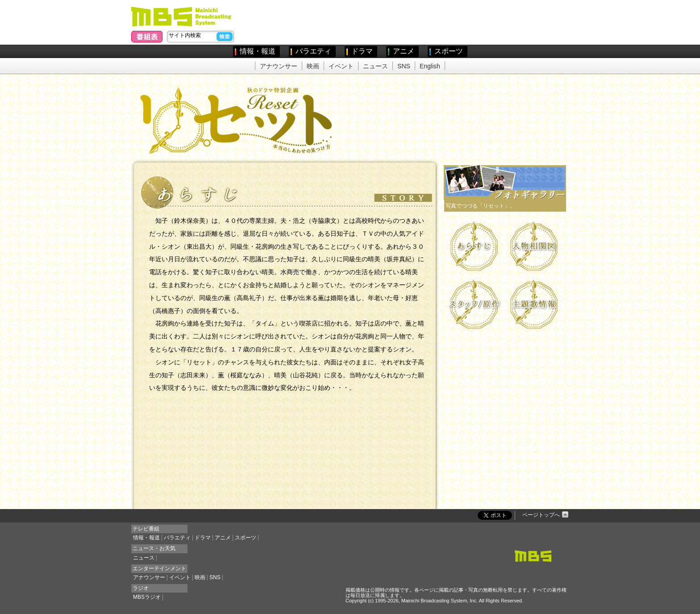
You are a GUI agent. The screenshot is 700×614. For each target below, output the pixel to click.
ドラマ (362, 51)
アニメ (404, 51)
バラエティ (313, 51)
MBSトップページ (533, 556)
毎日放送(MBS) (183, 17)
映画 (313, 66)
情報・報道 (258, 51)
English (430, 66)
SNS (404, 66)
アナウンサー (279, 66)
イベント (341, 66)
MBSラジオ (147, 597)
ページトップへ (541, 515)
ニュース (375, 66)
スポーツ (449, 51)
